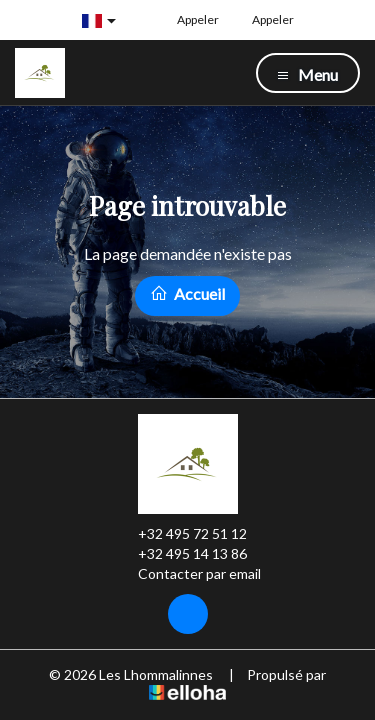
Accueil (187, 293)
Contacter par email (188, 574)
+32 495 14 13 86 (181, 554)
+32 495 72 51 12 (181, 534)
